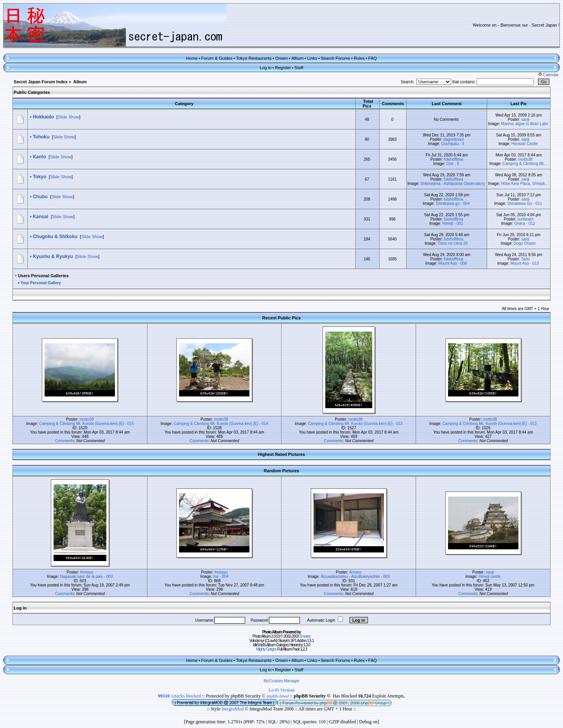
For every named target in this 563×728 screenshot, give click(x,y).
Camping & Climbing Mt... (524, 164)
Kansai (40, 217)
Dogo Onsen (525, 243)
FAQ (373, 58)
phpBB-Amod (278, 696)
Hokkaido (43, 117)
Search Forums (335, 58)
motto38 (525, 159)
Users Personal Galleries (43, 276)
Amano (355, 572)
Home (192, 58)
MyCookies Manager (281, 681)
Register (283, 68)
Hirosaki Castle (524, 144)
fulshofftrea (453, 159)
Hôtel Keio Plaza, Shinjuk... (525, 184)
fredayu (87, 572)
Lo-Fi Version (282, 690)
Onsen (281, 58)
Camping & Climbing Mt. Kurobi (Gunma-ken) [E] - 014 (221, 424)
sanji (526, 119)
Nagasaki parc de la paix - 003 (87, 576)
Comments (65, 441)
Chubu (40, 197)
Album (297, 58)
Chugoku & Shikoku (55, 237)
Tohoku (41, 137)
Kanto (39, 157)
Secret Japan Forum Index (41, 82)
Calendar (549, 75)
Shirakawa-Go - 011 (524, 204)
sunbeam (525, 219)
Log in (265, 68)
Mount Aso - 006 (453, 263)
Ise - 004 (221, 576)
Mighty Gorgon (266, 649)
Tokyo (39, 177)
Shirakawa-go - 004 (453, 204)
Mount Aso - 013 (524, 263)
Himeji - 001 (453, 223)
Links (312, 58)
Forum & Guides (217, 58)
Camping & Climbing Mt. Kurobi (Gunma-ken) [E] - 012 (489, 424)
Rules (359, 58)
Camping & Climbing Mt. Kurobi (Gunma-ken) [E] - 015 (86, 424)
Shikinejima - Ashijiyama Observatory (453, 184)
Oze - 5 (453, 164)
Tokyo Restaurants (254, 58)
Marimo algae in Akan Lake (525, 124)
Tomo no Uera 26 (453, 243)
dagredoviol (454, 139)
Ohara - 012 (524, 223)
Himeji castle (490, 576)
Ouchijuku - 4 (453, 144)
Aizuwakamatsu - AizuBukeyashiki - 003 (355, 576)
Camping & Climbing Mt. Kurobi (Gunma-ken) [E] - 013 (355, 424)
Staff (299, 68)
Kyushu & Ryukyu (53, 256)
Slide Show (68, 117)
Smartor (305, 636)
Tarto (525, 259)
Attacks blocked (179, 696)
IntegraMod (233, 709)
